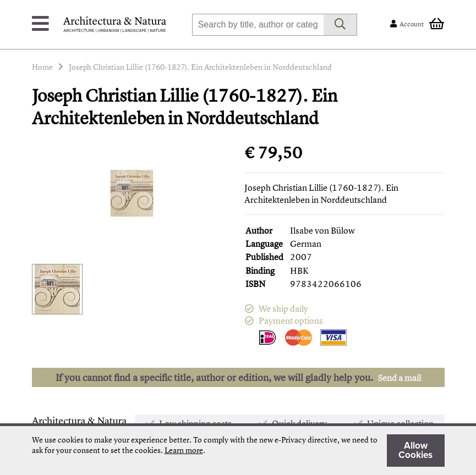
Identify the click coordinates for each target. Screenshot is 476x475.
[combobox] (258, 25)
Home (42, 67)
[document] (238, 451)
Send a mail (400, 378)
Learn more (184, 450)
